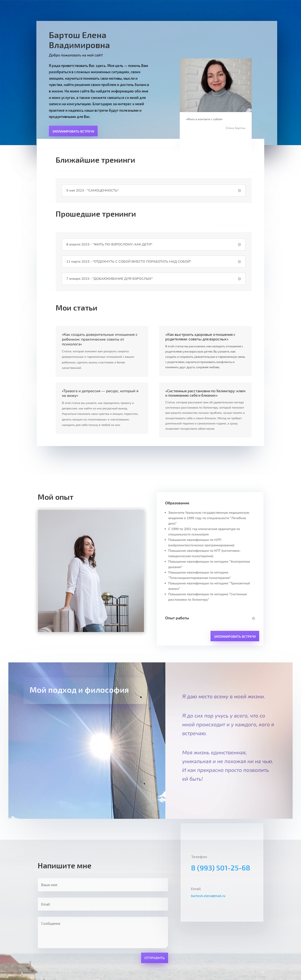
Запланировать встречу (73, 131)
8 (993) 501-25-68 (221, 868)
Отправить (155, 958)
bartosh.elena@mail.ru (208, 896)
